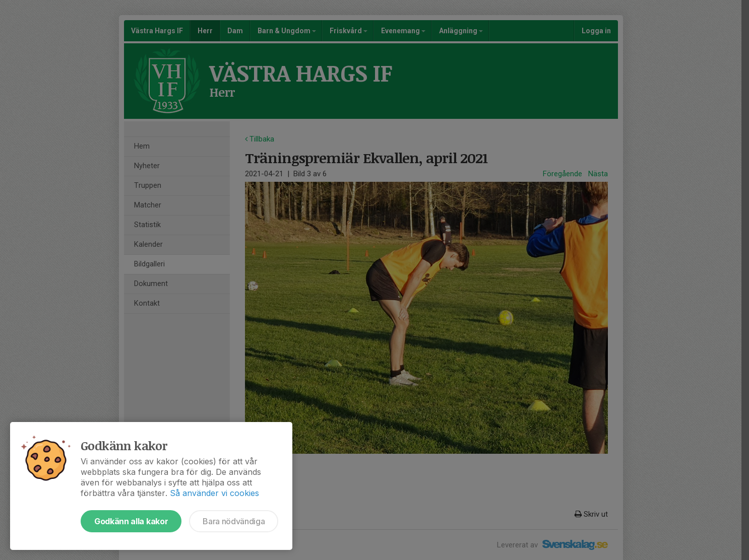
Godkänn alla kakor (131, 521)
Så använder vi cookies (214, 493)
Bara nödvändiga (234, 521)
